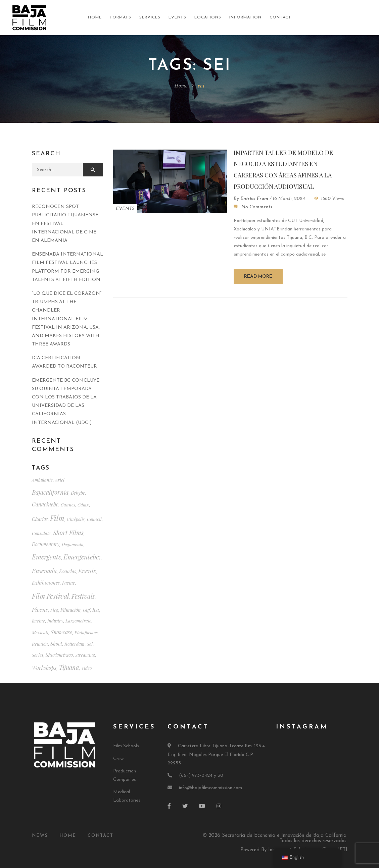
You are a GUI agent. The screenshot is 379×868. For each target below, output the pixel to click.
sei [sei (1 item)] (90, 644)
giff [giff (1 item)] (86, 610)
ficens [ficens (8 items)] (40, 609)
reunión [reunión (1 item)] (40, 644)
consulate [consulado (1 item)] (41, 533)
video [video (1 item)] (86, 668)
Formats (121, 17)
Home (95, 17)
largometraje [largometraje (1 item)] (78, 621)
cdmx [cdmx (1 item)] (83, 505)
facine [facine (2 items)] (68, 583)
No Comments (257, 207)
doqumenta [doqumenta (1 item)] (73, 544)
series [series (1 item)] (38, 655)
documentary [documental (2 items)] (46, 544)
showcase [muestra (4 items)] (61, 632)
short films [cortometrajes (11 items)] (68, 532)
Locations (208, 17)
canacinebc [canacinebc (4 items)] (45, 504)
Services (150, 17)
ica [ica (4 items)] (96, 610)
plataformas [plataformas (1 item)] (86, 632)
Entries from (254, 199)
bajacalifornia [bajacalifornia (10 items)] (50, 492)
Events (177, 17)
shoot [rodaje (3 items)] (56, 644)
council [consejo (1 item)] (94, 519)
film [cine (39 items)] (57, 518)
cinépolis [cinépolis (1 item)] (76, 519)
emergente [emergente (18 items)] (46, 557)
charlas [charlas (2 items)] (40, 519)
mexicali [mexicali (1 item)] (40, 632)
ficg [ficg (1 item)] (54, 610)
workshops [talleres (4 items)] (44, 668)
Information (245, 17)
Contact (280, 17)
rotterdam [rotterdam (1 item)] (75, 644)
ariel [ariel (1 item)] (60, 480)
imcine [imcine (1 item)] (38, 621)
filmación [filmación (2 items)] (70, 610)
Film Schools (126, 746)
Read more (258, 277)
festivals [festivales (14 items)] (83, 596)
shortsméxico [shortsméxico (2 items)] (59, 655)
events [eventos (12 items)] (87, 571)
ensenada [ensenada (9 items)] (44, 571)
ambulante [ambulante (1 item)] (42, 480)
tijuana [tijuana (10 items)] (69, 667)
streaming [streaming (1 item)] (85, 655)
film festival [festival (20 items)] (51, 596)
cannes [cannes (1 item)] (68, 505)
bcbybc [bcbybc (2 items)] (78, 493)
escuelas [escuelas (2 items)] (67, 571)
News (40, 836)
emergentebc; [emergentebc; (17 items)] (82, 557)
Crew (118, 759)
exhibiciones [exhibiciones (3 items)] (46, 583)
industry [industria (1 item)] (55, 621)
